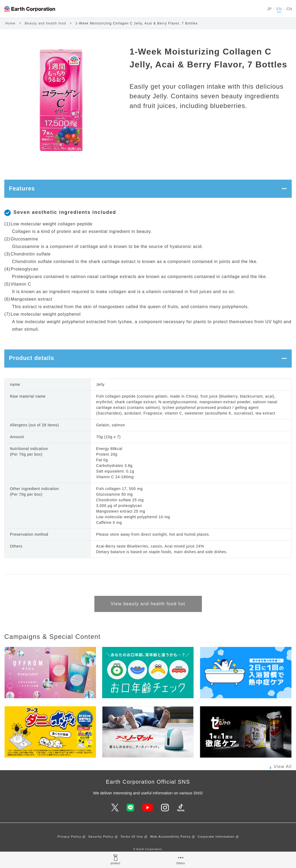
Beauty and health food (45, 23)
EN (279, 9)
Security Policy (101, 845)
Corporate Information (216, 845)
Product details (35, 364)
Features (24, 191)
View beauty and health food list (148, 612)
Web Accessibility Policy (170, 845)
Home (10, 23)
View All (283, 775)
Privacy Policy (69, 845)
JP (269, 9)
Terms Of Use (132, 845)
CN (289, 9)
